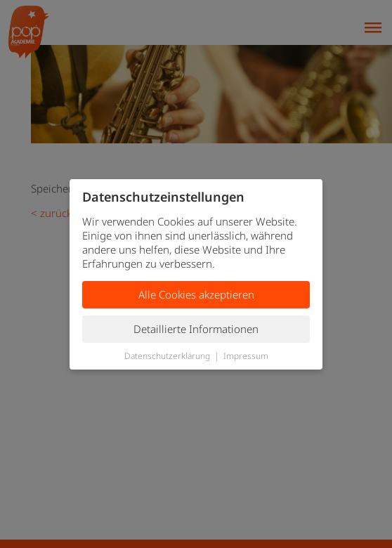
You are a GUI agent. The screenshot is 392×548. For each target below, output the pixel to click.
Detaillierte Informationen (196, 329)
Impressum (246, 356)
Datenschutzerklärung (167, 356)
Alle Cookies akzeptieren (196, 294)
